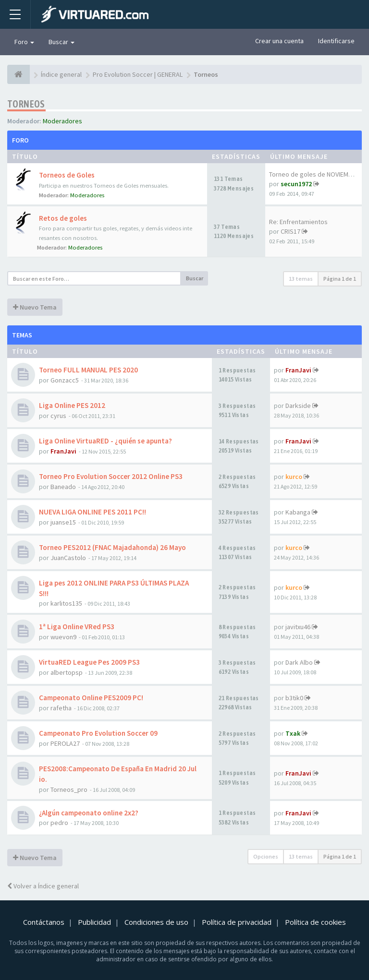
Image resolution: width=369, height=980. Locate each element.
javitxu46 (298, 627)
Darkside (298, 406)
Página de (340, 279)
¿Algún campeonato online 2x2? (89, 813)
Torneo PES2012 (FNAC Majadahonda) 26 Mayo (112, 547)
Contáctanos (44, 922)
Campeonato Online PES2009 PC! (91, 698)
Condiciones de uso (156, 922)
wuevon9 (63, 637)
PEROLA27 (65, 743)
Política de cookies (315, 922)
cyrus (58, 416)
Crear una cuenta (279, 41)
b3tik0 (294, 698)
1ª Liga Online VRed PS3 (77, 627)
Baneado (63, 487)
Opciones (266, 856)
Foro (24, 42)
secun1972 (296, 184)
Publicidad (94, 922)
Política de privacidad (237, 922)
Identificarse (336, 41)
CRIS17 (290, 231)
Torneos (26, 104)
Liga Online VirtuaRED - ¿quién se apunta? (105, 441)
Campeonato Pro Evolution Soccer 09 (98, 733)
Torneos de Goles (67, 175)
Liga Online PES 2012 (72, 405)
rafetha (61, 708)
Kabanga (298, 512)
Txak (293, 733)
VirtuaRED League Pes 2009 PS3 (89, 662)
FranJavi (298, 370)
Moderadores (62, 121)
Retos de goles (63, 218)
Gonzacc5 (65, 380)
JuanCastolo (68, 558)
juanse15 (63, 522)
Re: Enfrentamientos (298, 222)
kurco (294, 477)
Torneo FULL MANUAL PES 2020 (88, 370)
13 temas (301, 279)
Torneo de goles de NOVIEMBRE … (318, 174)
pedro (59, 823)
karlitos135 (66, 603)
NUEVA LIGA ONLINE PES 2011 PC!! (92, 512)
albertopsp (67, 672)
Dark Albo (299, 662)
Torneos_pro (69, 789)
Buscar (61, 42)
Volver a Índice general (43, 886)
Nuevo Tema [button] (35, 307)
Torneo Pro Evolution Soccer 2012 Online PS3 (111, 476)
